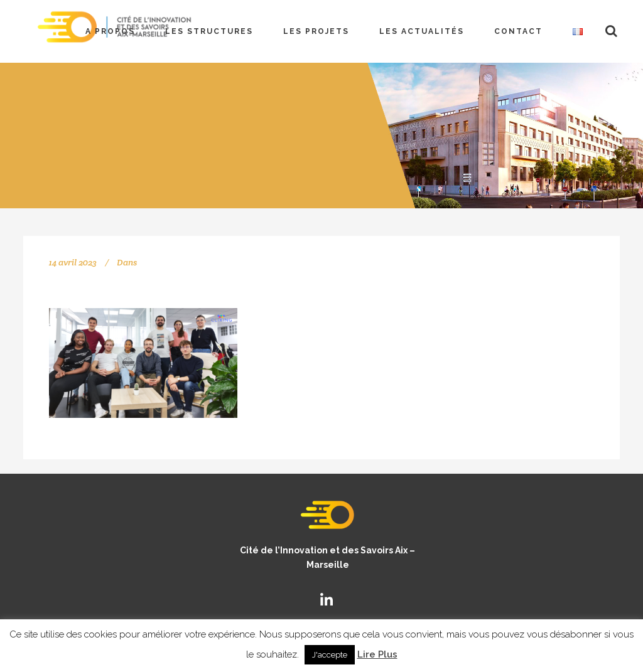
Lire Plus (377, 654)
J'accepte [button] (330, 655)
